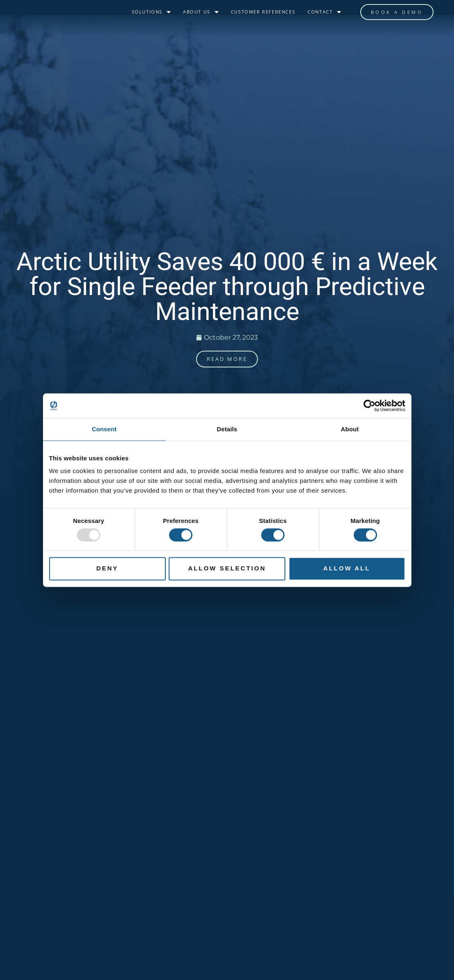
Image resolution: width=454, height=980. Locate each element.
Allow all (347, 569)
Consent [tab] (104, 429)
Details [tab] (227, 429)
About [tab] (350, 429)
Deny (107, 569)
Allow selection (227, 569)
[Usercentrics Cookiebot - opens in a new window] (369, 406)
